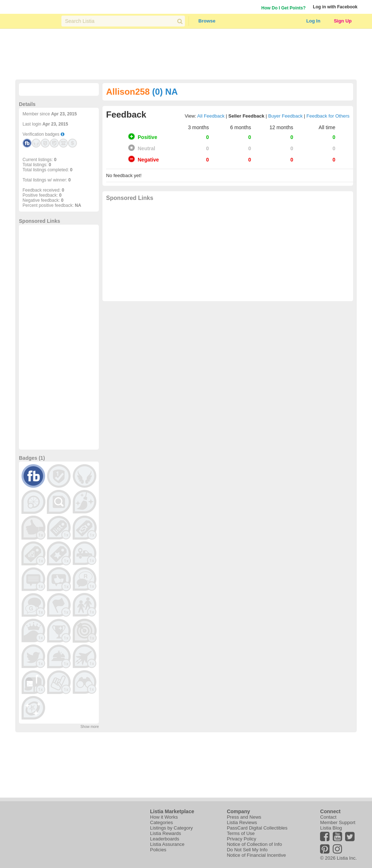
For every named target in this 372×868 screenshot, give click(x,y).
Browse (207, 21)
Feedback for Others (328, 116)
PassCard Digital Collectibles (257, 828)
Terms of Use (241, 833)
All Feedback (211, 116)
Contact (328, 817)
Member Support (338, 822)
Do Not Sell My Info (247, 850)
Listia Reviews (242, 822)
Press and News (244, 817)
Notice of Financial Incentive (256, 855)
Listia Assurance (167, 844)
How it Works (164, 817)
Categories (161, 822)
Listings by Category (171, 828)
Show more (90, 727)
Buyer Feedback (285, 116)
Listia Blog (331, 828)
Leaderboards (165, 839)
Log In (313, 21)
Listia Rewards (165, 833)
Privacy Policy (241, 839)
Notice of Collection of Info (254, 844)
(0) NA (165, 92)
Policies (158, 850)
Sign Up (343, 21)
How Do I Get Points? (283, 8)
